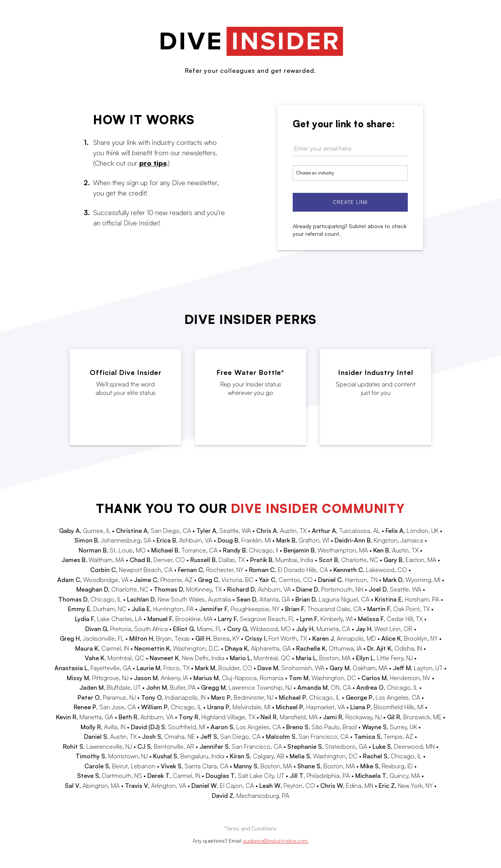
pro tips (153, 163)
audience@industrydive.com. (276, 841)
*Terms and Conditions (250, 828)
